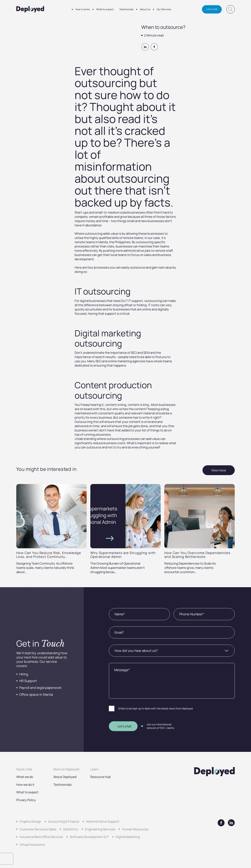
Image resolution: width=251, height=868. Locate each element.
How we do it (25, 785)
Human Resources (135, 829)
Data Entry (71, 829)
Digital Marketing (128, 837)
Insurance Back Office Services (41, 837)
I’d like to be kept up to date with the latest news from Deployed (155, 708)
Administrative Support (103, 821)
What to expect (105, 9)
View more (219, 470)
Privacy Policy (26, 800)
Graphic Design (30, 821)
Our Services (164, 9)
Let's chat (212, 9)
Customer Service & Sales (38, 829)
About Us (145, 9)
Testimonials (126, 9)
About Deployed (65, 777)
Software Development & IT (89, 837)
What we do (25, 777)
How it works (83, 9)
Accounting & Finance (64, 821)
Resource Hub (101, 777)
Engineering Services (100, 829)
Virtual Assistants (32, 845)
